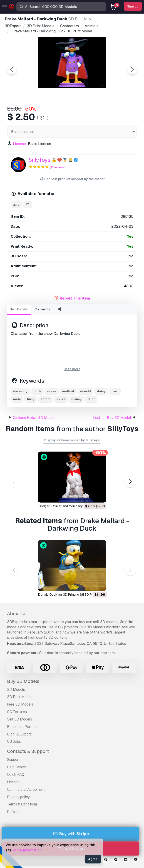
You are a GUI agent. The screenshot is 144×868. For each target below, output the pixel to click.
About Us (17, 614)
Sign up (133, 6)
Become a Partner (22, 727)
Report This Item (75, 298)
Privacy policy (18, 797)
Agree (93, 859)
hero (115, 391)
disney (76, 399)
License (13, 782)
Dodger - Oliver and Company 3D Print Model (72, 506)
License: (20, 144)
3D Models (16, 690)
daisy (101, 391)
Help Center (17, 767)
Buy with (71, 834)
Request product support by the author (72, 179)
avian (61, 399)
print (91, 399)
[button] (130, 482)
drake (52, 391)
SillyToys (39, 160)
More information (27, 850)
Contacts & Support (28, 751)
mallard (68, 391)
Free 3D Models (20, 704)
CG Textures (17, 712)
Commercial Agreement (26, 789)
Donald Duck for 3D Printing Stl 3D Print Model (72, 595)
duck (37, 391)
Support (13, 760)
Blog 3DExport (19, 734)
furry (31, 399)
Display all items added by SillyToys (72, 440)
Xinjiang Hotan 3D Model (34, 418)
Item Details (19, 309)
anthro (45, 399)
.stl (16, 205)
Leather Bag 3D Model (112, 418)
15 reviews (58, 167)
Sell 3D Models (20, 719)
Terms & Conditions (22, 804)
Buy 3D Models (23, 681)
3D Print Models (20, 697)
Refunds (14, 812)
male (17, 399)
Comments (42, 309)
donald (86, 391)
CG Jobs (14, 741)
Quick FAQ (16, 775)
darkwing (20, 391)
